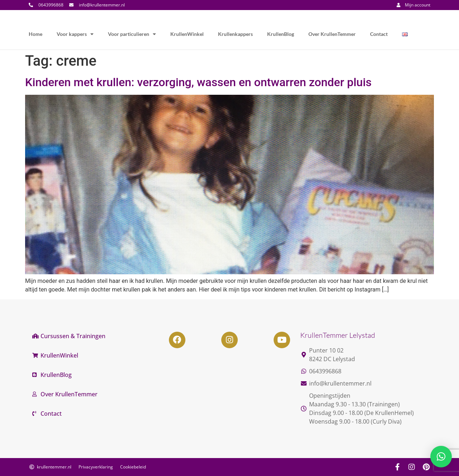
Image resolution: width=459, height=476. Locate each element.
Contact (379, 34)
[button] (441, 457)
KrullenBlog (281, 34)
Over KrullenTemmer (332, 34)
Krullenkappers (235, 34)
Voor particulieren (132, 34)
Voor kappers (75, 34)
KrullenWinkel (187, 34)
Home (36, 34)
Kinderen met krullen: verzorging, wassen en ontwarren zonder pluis (198, 82)
